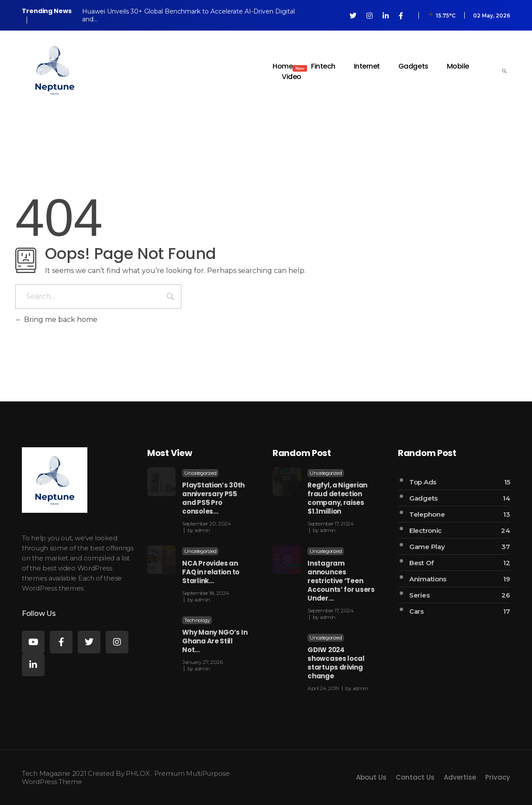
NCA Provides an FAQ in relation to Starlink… (211, 572)
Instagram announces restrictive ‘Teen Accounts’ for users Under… (341, 581)
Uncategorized (200, 473)
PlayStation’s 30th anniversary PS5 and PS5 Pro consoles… (213, 498)
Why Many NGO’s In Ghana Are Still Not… (215, 641)
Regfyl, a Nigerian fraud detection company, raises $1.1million (337, 498)
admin (202, 530)
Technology (197, 620)
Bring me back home (56, 320)
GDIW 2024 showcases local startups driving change (336, 663)
